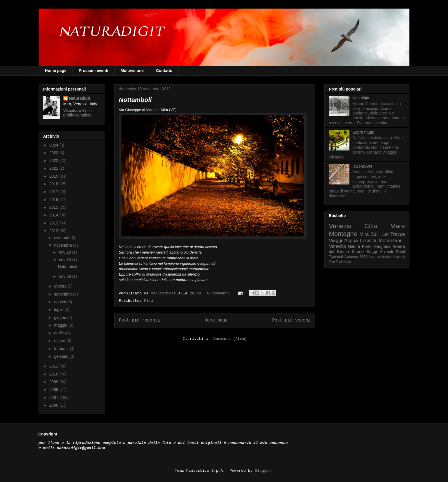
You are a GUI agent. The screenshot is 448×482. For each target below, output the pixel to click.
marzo (60, 341)
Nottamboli (135, 100)
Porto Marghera (376, 246)
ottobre (61, 286)
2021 (54, 168)
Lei (385, 234)
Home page (56, 71)
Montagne (343, 234)
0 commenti (219, 293)
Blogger (263, 471)
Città (371, 226)
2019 (54, 176)
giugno (61, 318)
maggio (61, 325)
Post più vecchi (291, 320)
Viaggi (335, 241)
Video (347, 262)
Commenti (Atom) (230, 339)
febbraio (62, 349)
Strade (358, 252)
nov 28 (65, 252)
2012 (54, 231)
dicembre (63, 238)
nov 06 (65, 276)
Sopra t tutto (363, 132)
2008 (54, 389)
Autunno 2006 (356, 257)
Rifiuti (401, 252)
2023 (54, 153)
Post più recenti (139, 320)
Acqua (351, 241)
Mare (398, 226)
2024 (54, 145)
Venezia (340, 226)
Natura (354, 246)
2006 (54, 405)
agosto (61, 302)
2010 (54, 374)
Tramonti (336, 257)
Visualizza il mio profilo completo (78, 113)
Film (332, 262)
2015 (54, 207)
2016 (54, 200)
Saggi (372, 252)
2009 (54, 382)
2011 (54, 366)
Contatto (164, 71)
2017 (54, 192)
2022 (54, 160)
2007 (54, 397)
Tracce (398, 234)
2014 (54, 215)
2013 (54, 223)
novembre (63, 245)
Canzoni (399, 257)
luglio (59, 310)
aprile (59, 333)
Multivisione (132, 71)
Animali (386, 252)
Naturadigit (165, 293)
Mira (149, 301)
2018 (54, 184)
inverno (375, 257)
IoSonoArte (363, 166)
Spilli (376, 234)
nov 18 (65, 260)
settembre (63, 294)
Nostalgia (361, 98)
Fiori (339, 262)
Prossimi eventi (93, 71)
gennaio (62, 356)
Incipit (387, 257)
